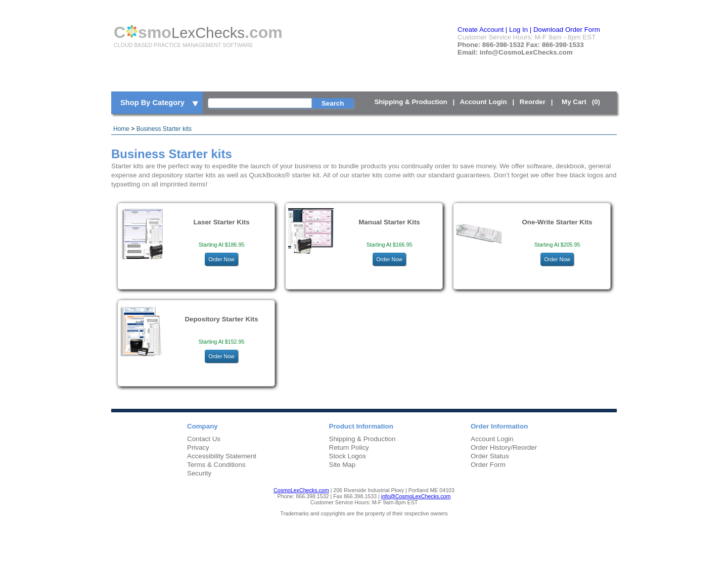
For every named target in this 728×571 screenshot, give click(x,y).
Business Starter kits (164, 129)
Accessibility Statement (222, 456)
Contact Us (204, 439)
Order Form (488, 465)
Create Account (481, 30)
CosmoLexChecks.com (301, 490)
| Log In (517, 30)
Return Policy (349, 447)
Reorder (533, 102)
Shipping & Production (411, 102)
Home (121, 129)
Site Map (343, 465)
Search (333, 103)
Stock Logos (348, 456)
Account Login (483, 102)
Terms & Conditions (216, 465)
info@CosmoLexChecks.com (416, 496)
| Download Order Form (565, 30)
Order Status (490, 456)
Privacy (198, 447)
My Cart (583, 102)
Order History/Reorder (504, 447)
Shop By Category (160, 103)
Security (199, 473)
